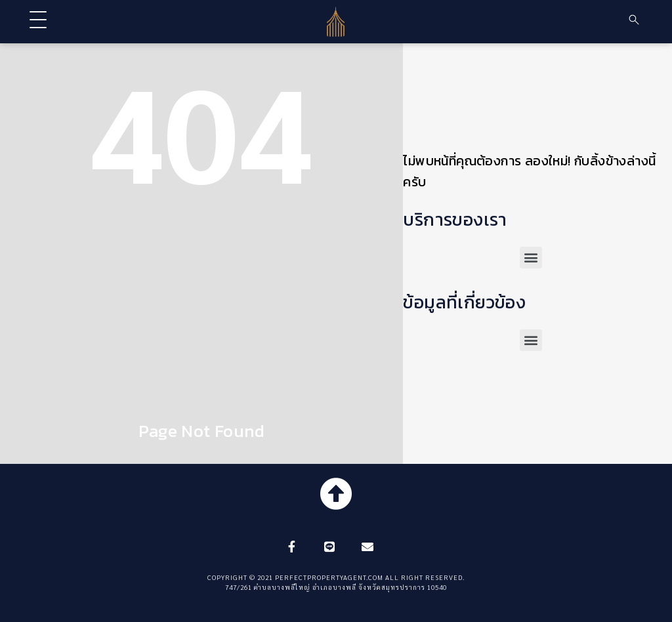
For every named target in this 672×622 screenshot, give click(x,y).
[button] (531, 258)
